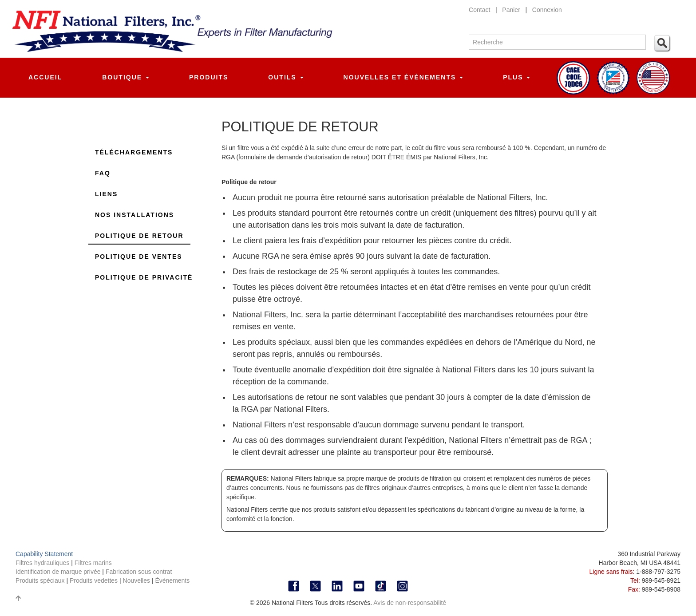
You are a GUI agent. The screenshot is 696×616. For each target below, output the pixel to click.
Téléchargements (134, 152)
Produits (209, 77)
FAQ (103, 173)
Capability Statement (44, 554)
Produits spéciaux (41, 580)
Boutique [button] (126, 77)
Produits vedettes (95, 580)
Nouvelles (136, 580)
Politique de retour (139, 236)
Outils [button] (286, 77)
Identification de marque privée (59, 572)
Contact (479, 10)
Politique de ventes (139, 257)
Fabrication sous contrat (139, 572)
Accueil (45, 77)
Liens (106, 194)
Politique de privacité (144, 277)
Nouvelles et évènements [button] (403, 77)
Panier (511, 10)
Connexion (547, 10)
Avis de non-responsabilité (410, 603)
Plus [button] (516, 77)
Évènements (172, 580)
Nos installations (134, 215)
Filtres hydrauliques (43, 563)
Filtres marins (93, 563)
